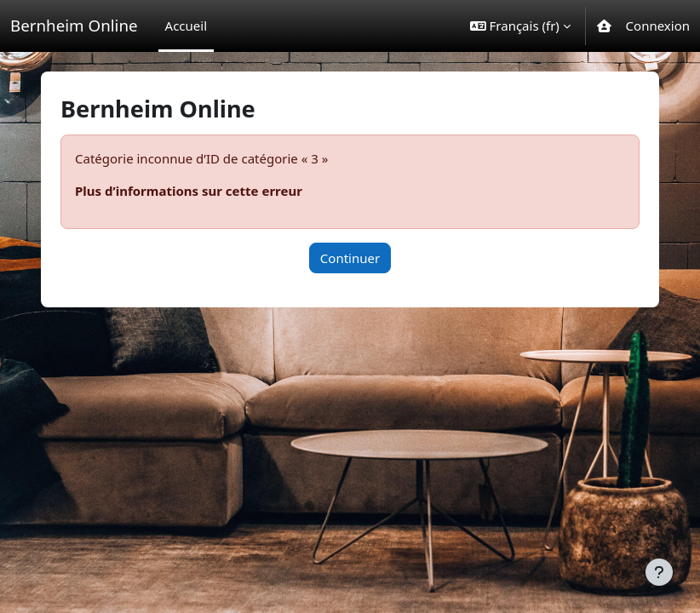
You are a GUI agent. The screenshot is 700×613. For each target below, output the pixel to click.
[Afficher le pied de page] (659, 572)
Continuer (350, 258)
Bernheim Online (74, 25)
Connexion (658, 26)
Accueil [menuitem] (186, 26)
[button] (520, 26)
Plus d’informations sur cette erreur (189, 191)
